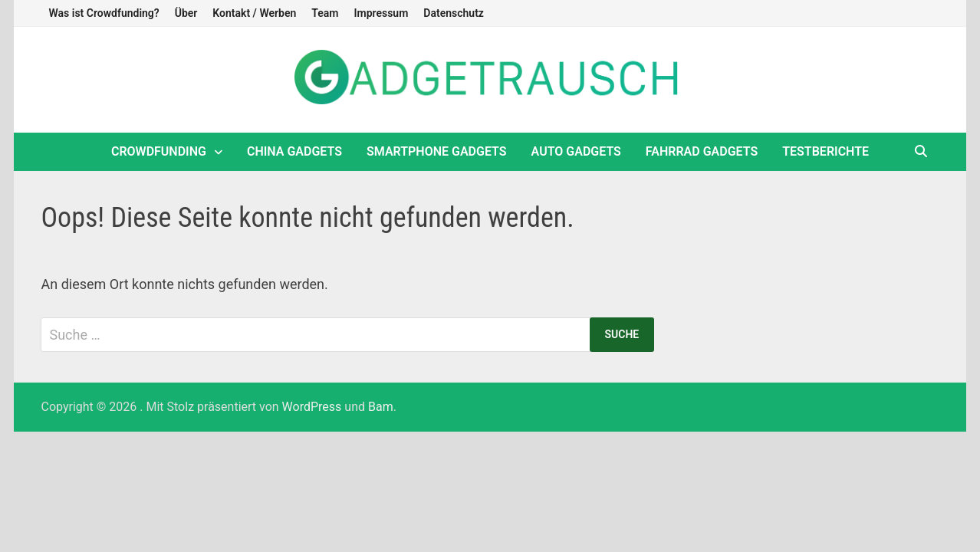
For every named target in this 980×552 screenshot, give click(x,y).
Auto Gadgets (576, 151)
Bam (381, 407)
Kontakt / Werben (254, 13)
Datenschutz (454, 13)
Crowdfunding (159, 151)
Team (325, 13)
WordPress (312, 407)
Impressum (381, 13)
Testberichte (825, 151)
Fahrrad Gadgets (702, 151)
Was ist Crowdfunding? (104, 13)
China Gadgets (294, 151)
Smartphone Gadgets (437, 151)
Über (186, 13)
